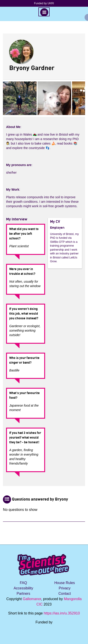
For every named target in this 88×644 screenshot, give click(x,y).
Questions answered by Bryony (40, 499)
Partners (23, 594)
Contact (65, 594)
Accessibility (23, 588)
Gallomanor (32, 599)
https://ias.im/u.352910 (62, 613)
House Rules (65, 583)
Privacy (65, 588)
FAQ (23, 583)
